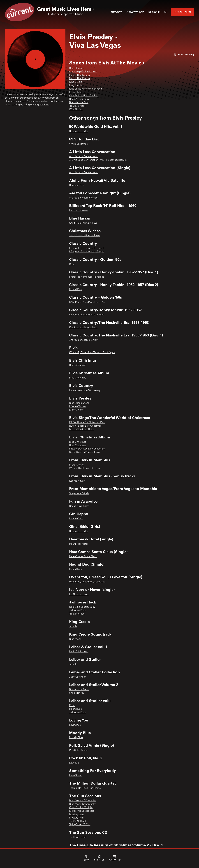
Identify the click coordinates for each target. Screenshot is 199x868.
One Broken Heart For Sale (84, 96)
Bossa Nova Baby (79, 506)
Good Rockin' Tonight (81, 808)
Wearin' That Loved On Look (85, 468)
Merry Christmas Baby (81, 429)
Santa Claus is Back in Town (84, 236)
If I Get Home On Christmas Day (87, 423)
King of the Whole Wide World (86, 89)
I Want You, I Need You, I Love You (87, 302)
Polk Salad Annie (78, 750)
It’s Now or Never (79, 210)
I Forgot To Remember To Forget (86, 277)
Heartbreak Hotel (79, 544)
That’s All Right (77, 837)
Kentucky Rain (77, 481)
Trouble (73, 627)
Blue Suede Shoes (79, 403)
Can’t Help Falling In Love (83, 72)
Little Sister (75, 776)
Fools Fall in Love (79, 652)
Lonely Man (76, 92)
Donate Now (182, 12)
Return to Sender (79, 131)
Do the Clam (76, 519)
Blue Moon (75, 639)
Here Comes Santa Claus (83, 557)
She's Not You (77, 693)
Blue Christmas (78, 365)
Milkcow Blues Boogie (82, 811)
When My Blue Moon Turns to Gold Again (92, 353)
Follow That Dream (79, 75)
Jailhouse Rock (78, 610)
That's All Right (78, 821)
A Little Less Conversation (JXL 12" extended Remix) (98, 160)
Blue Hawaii (76, 68)
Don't (72, 264)
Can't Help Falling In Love (83, 223)
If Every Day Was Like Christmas (87, 449)
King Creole (76, 82)
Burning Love (77, 185)
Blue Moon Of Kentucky (82, 801)
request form (42, 105)
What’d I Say (76, 109)
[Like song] (184, 54)
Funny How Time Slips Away (85, 390)
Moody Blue (76, 738)
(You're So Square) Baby (82, 607)
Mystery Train (76, 814)
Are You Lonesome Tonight (84, 198)
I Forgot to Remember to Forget (86, 248)
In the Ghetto (76, 465)
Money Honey (77, 410)
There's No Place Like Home (85, 788)
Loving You (75, 725)
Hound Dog (76, 290)
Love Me (74, 763)
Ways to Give (135, 12)
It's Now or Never (79, 594)
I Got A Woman (77, 407)
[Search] (166, 12)
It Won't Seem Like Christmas (85, 426)
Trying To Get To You (80, 825)
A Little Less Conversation (84, 157)
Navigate (114, 12)
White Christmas (78, 144)
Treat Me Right (77, 106)
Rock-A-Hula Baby (79, 99)
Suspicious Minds (79, 494)
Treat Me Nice (77, 614)
